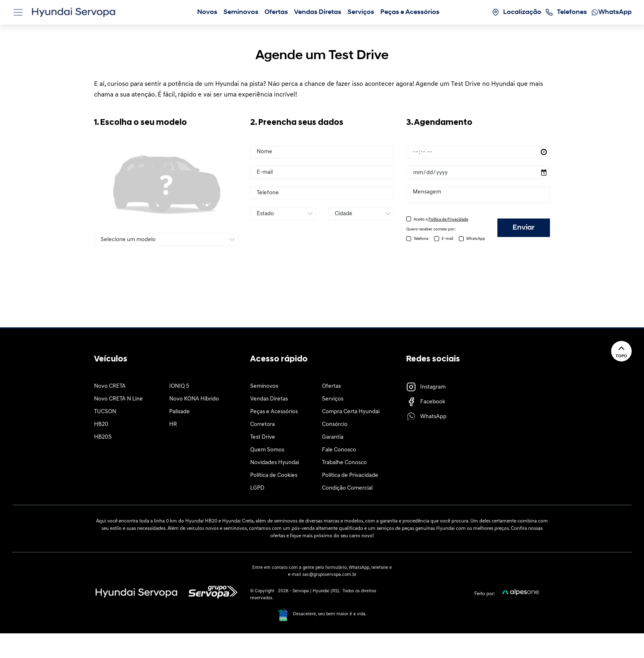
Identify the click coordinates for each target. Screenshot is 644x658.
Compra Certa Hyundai (351, 412)
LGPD (257, 488)
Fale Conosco (339, 450)
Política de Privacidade (350, 475)
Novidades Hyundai (275, 463)
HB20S (103, 437)
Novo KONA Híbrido (194, 399)
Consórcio (335, 424)
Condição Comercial (347, 488)
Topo (621, 351)
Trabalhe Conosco (344, 463)
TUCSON (105, 412)
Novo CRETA (110, 386)
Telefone (421, 239)
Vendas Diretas (269, 399)
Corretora (262, 424)
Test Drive (263, 437)
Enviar (524, 228)
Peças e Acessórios (274, 412)
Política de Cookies (274, 475)
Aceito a (441, 220)
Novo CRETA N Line (118, 399)
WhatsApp (476, 239)
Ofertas (331, 386)
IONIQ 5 (179, 386)
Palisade (179, 412)
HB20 (101, 424)
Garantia (333, 437)
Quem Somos (267, 450)
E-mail (447, 239)
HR (173, 424)
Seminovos (264, 386)
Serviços (333, 399)
